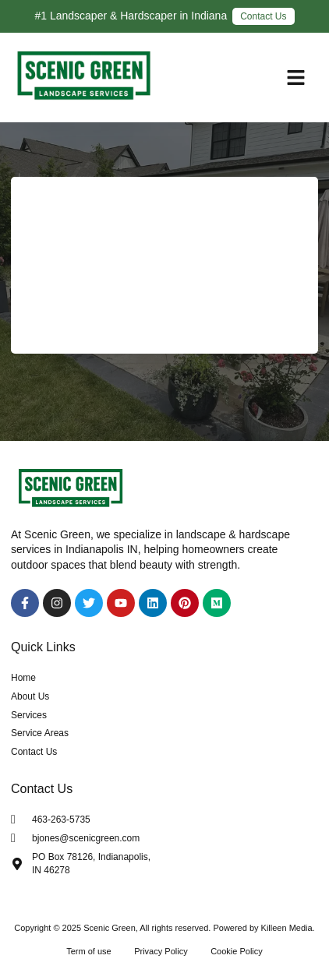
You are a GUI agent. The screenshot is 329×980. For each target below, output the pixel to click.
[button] (296, 78)
